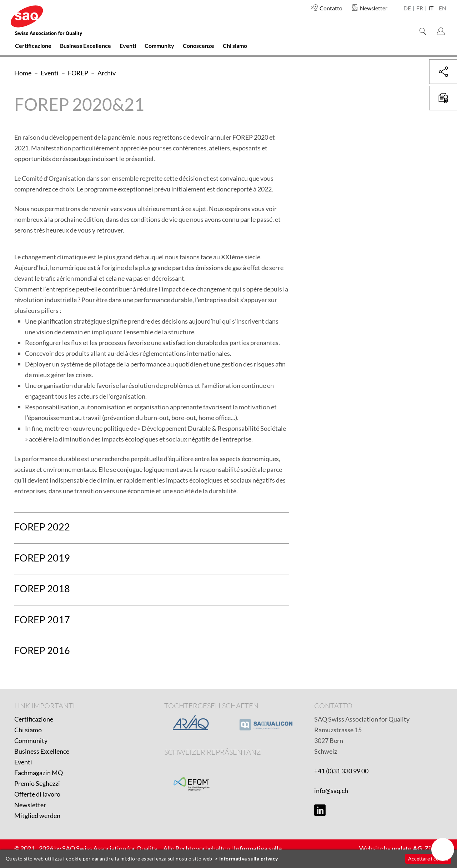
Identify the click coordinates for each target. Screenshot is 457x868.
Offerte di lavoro (37, 794)
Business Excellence (42, 751)
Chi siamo (28, 730)
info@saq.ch (331, 790)
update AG (407, 848)
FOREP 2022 (42, 527)
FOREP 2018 (42, 588)
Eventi (23, 762)
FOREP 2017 (42, 620)
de (407, 9)
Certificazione (34, 719)
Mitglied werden (37, 815)
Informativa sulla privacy (249, 859)
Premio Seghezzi (37, 783)
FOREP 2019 (42, 558)
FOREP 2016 (42, 650)
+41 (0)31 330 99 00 (341, 771)
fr (420, 9)
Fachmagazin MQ (39, 773)
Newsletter (30, 805)
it (431, 9)
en (443, 9)
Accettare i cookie (428, 859)
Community (31, 740)
